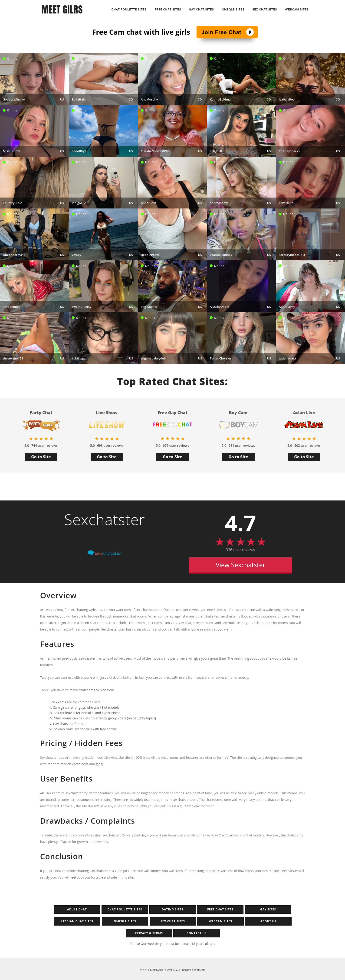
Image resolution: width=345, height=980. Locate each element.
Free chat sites (220, 909)
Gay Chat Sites (201, 10)
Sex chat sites (173, 921)
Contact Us (197, 933)
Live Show (107, 413)
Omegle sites (125, 921)
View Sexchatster (241, 565)
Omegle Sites (233, 10)
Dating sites (172, 909)
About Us (268, 921)
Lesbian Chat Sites (77, 921)
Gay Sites (268, 909)
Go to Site (41, 457)
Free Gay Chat (172, 413)
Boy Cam (238, 413)
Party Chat (41, 413)
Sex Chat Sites (265, 10)
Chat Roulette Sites (129, 10)
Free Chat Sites (168, 10)
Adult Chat (77, 909)
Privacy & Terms (149, 933)
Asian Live (304, 413)
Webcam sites (297, 10)
